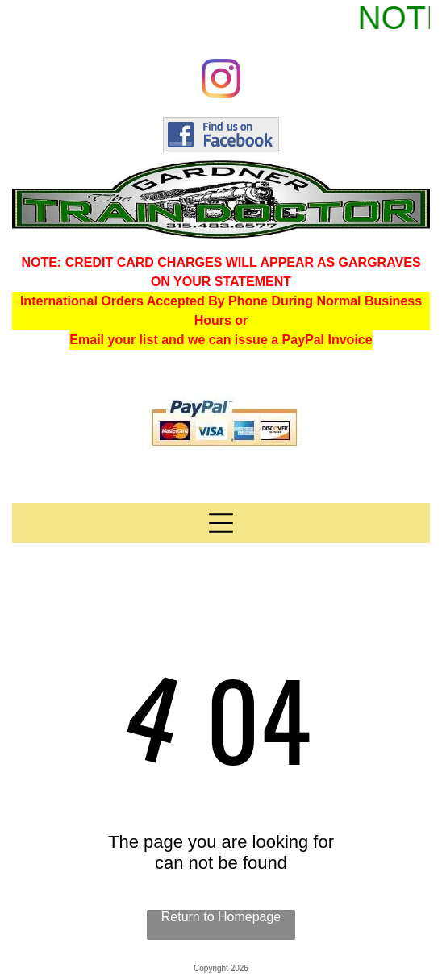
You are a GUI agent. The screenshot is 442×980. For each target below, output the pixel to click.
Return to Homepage (221, 917)
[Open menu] (221, 523)
